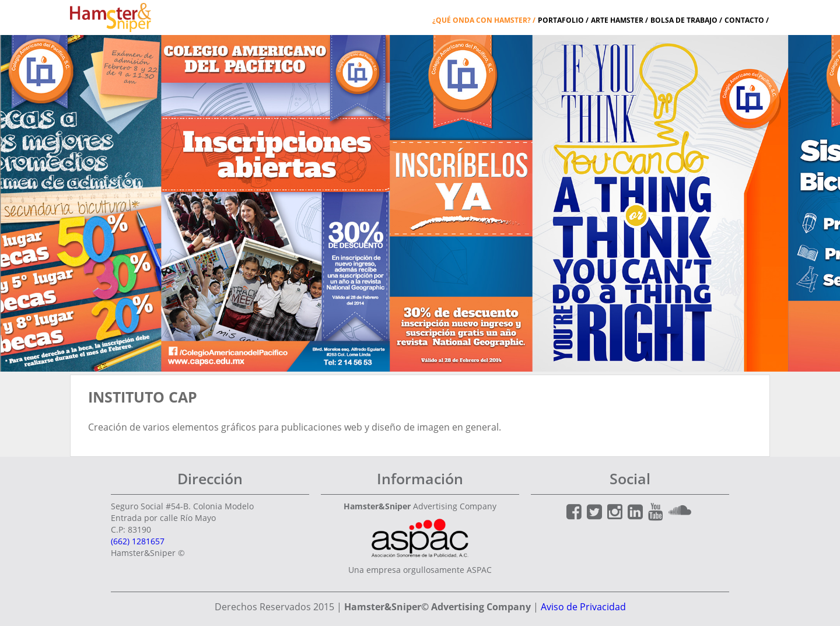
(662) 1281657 (138, 541)
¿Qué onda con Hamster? (482, 20)
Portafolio (561, 20)
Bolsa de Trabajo (684, 20)
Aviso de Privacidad (583, 607)
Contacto (744, 20)
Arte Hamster (617, 20)
